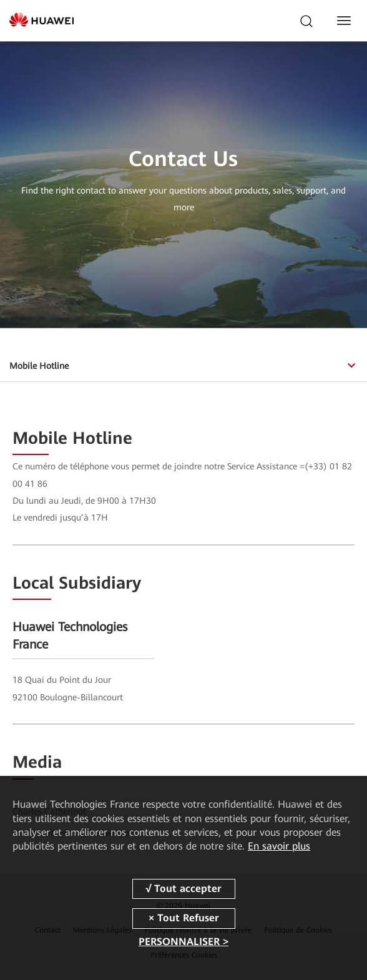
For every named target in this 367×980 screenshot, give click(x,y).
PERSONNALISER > (183, 942)
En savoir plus (279, 846)
